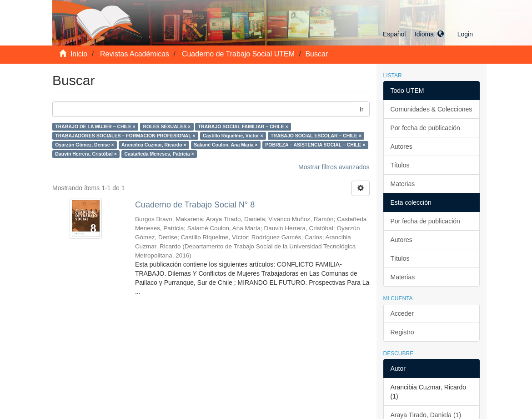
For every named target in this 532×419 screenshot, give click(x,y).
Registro (402, 332)
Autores (402, 146)
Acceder (402, 313)
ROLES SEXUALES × (167, 126)
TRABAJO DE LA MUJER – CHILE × (95, 126)
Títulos (400, 165)
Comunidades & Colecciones (432, 109)
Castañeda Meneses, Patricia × (159, 154)
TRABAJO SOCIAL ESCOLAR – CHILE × (316, 136)
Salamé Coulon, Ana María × (226, 145)
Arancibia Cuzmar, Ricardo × (154, 145)
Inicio (79, 54)
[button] (413, 34)
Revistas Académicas (135, 54)
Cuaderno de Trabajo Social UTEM (238, 54)
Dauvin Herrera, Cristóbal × (86, 154)
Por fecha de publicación (425, 128)
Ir (362, 109)
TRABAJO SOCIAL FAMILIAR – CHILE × (243, 126)
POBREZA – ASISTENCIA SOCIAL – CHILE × (315, 145)
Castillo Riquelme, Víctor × (233, 136)
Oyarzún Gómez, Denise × (84, 145)
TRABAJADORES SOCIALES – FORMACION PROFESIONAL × (125, 136)
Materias (403, 184)
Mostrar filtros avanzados (334, 167)
